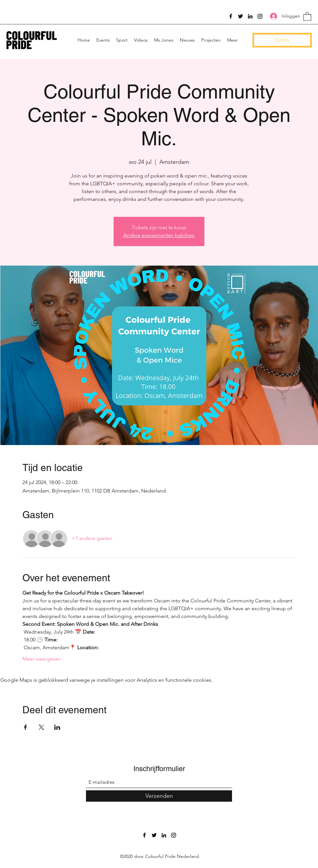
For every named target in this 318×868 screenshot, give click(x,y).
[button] (307, 16)
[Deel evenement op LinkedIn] (57, 727)
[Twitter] (240, 16)
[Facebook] (231, 16)
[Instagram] (260, 16)
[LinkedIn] (250, 16)
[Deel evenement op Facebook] (25, 727)
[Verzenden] (159, 796)
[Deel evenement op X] (41, 727)
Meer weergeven (42, 659)
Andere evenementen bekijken (159, 235)
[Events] (282, 40)
